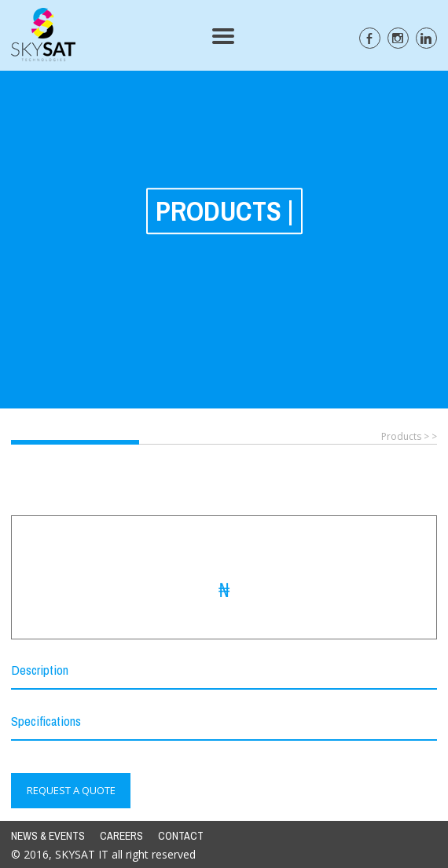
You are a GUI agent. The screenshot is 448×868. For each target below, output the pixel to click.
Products (401, 436)
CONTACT (181, 836)
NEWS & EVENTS (48, 836)
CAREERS (121, 836)
